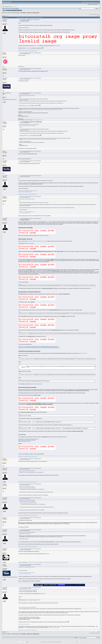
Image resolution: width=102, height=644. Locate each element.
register (16, 7)
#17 (99, 530)
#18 (99, 549)
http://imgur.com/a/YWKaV (43, 236)
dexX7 (4, 20)
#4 (99, 79)
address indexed (36, 46)
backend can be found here (54, 628)
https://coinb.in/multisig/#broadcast (25, 192)
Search (11, 10)
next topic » (97, 15)
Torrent (17, 9)
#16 (99, 518)
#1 (99, 21)
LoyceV (25, 220)
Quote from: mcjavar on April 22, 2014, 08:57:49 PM (27, 471)
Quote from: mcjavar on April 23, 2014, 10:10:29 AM (27, 500)
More (20, 10)
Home (5, 10)
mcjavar (4, 68)
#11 (99, 219)
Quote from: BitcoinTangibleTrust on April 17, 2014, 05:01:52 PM (29, 124)
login (12, 7)
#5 (99, 94)
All (8, 16)
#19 (99, 565)
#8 (99, 161)
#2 (99, 53)
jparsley (4, 53)
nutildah (25, 21)
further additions (57, 46)
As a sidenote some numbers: (24, 624)
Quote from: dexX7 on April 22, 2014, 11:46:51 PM (27, 487)
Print (98, 16)
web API (25, 628)
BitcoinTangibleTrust (7, 93)
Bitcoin (9, 13)
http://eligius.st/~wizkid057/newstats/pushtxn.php (28, 191)
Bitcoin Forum (5, 13)
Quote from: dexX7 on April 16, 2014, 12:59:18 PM (27, 96)
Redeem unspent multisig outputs (31, 51)
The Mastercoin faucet (22, 51)
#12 (99, 459)
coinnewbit (5, 78)
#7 (99, 152)
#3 (99, 69)
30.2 (15, 9)
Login (14, 10)
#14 (99, 485)
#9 (99, 176)
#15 (99, 498)
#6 (99, 122)
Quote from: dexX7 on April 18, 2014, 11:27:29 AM (27, 199)
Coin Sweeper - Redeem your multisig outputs (30, 13)
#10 (99, 197)
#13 (99, 469)
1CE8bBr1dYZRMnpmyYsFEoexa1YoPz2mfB (37, 241)
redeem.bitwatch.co (83, 353)
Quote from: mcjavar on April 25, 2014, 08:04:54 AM (27, 532)
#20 (99, 588)
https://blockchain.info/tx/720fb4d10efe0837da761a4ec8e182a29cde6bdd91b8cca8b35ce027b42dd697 (43, 109)
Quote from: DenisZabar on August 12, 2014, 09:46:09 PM (28, 590)
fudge (4, 151)
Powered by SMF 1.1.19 (45, 642)
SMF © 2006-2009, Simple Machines (55, 642)
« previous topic (92, 15)
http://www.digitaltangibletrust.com (38, 120)
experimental (28, 48)
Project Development (16, 13)
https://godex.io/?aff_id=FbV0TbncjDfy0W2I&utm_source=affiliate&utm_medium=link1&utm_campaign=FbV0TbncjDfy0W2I (48, 562)
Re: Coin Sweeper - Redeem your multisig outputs (31, 53)
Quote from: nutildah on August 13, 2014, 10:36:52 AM (27, 607)
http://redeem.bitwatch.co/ (24, 28)
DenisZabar (5, 549)
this (47, 222)
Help (8, 10)
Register (17, 10)
